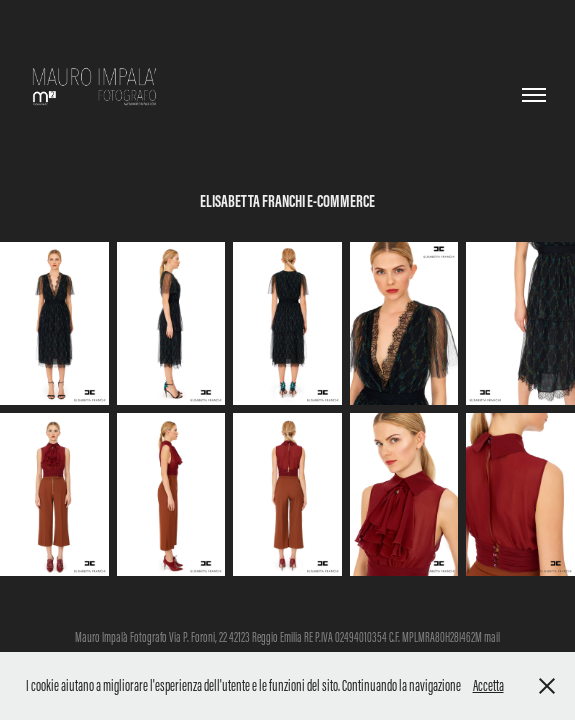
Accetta (488, 685)
